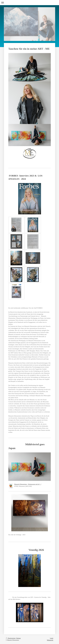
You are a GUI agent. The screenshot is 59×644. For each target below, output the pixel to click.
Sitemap (18, 638)
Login (52, 638)
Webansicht (50, 640)
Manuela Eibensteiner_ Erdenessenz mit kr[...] (28, 484)
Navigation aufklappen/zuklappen (29, 3)
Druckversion (11, 638)
